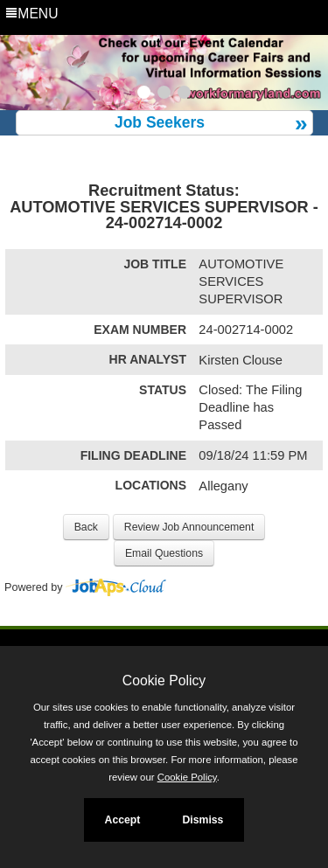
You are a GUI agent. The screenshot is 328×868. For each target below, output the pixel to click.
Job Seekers (160, 122)
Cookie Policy (164, 681)
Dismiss (202, 820)
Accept (123, 820)
